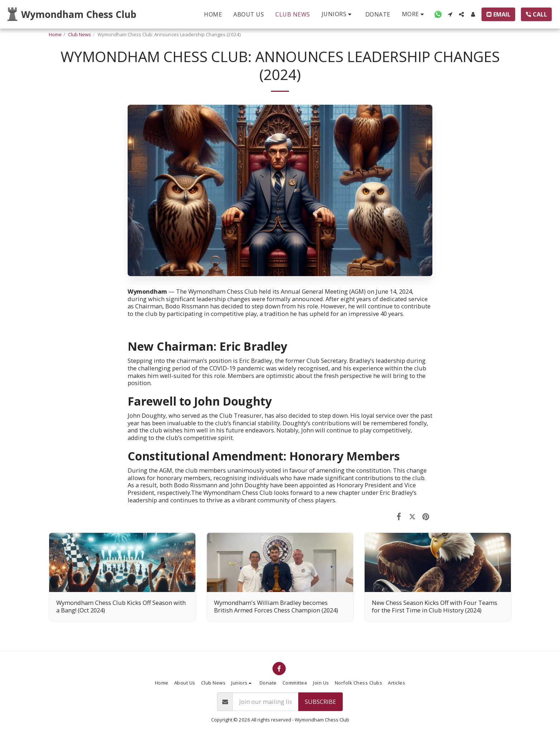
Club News (80, 34)
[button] (338, 14)
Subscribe (320, 702)
